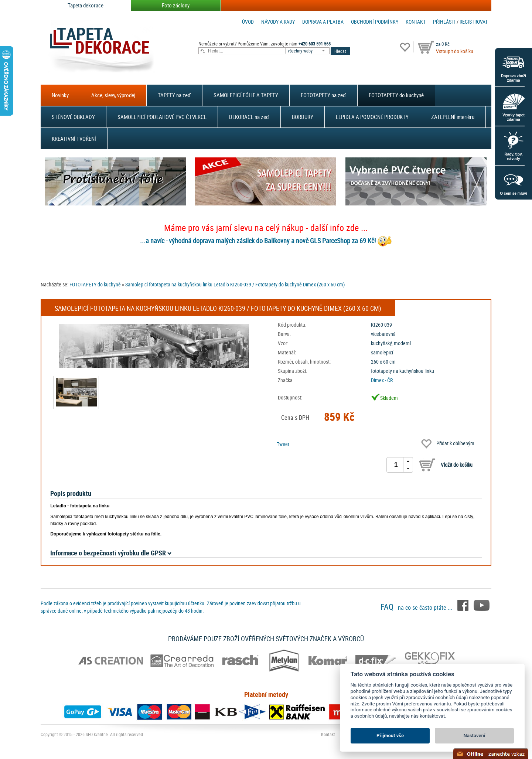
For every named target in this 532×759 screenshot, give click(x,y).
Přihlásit (444, 22)
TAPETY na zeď (174, 95)
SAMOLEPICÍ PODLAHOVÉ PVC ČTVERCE (162, 117)
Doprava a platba (323, 22)
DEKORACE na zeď (249, 117)
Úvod (248, 22)
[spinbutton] (396, 465)
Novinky (60, 95)
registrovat (474, 22)
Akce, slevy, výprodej (113, 95)
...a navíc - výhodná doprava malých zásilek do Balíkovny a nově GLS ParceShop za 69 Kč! (258, 241)
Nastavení (475, 736)
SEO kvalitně (97, 734)
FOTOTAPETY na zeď (323, 95)
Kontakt (416, 22)
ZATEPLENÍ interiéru (453, 117)
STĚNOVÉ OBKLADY (73, 117)
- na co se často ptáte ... (417, 607)
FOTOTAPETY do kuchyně (396, 95)
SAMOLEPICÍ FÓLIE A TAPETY (246, 95)
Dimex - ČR (382, 380)
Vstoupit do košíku (455, 51)
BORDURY (303, 117)
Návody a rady (278, 22)
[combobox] (308, 51)
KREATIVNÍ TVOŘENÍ (74, 139)
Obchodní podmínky (375, 22)
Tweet (283, 444)
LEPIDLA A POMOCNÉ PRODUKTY (372, 117)
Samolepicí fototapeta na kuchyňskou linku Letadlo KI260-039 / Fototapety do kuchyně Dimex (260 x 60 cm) (235, 284)
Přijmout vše (390, 736)
